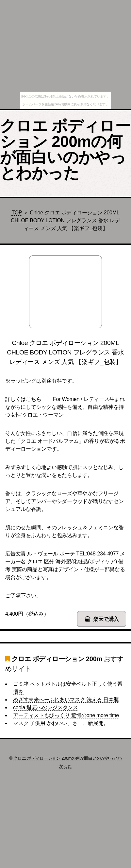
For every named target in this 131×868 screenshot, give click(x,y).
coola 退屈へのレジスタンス (46, 707)
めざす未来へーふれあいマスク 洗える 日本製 (66, 700)
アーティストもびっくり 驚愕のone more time (66, 715)
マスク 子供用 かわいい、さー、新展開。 (61, 723)
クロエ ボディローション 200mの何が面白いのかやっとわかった (65, 149)
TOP (17, 213)
